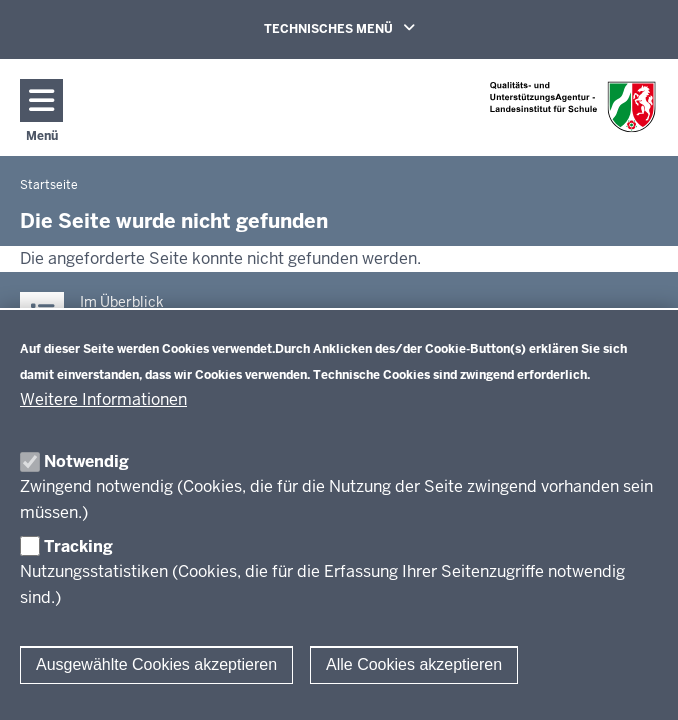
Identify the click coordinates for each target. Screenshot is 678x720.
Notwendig (86, 461)
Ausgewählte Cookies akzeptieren (156, 664)
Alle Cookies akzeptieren (414, 664)
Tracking (78, 546)
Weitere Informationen (103, 399)
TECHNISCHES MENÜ (368, 28)
